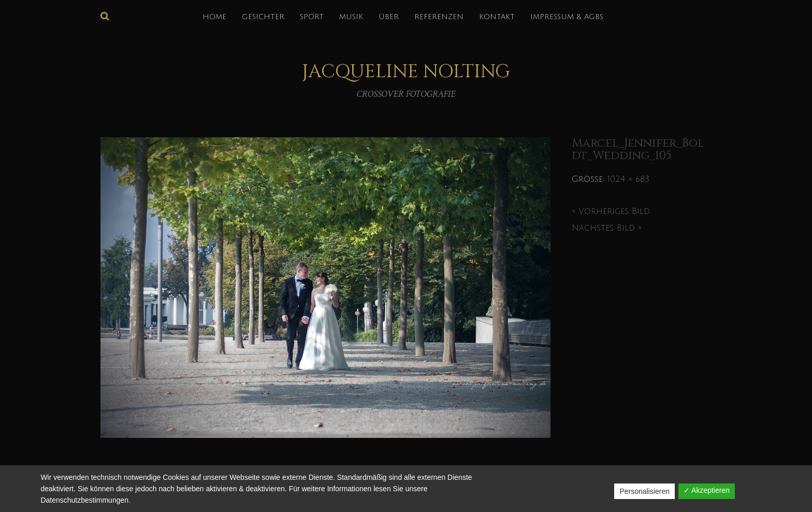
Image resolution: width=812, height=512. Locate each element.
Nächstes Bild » (607, 228)
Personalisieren (644, 491)
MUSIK (351, 17)
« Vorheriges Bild (611, 211)
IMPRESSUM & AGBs (567, 17)
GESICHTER (263, 17)
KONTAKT (497, 17)
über (389, 17)
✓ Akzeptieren (707, 490)
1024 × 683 (628, 179)
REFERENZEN (439, 17)
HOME (214, 17)
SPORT (312, 17)
